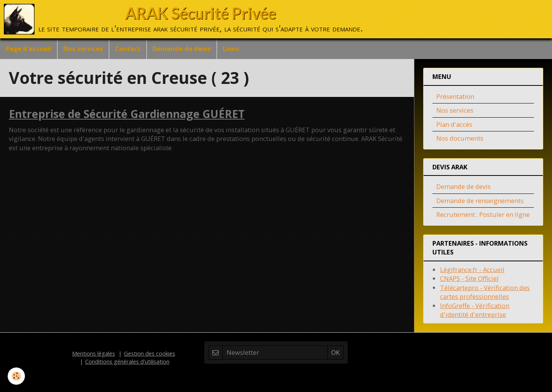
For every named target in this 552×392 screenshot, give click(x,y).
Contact (128, 48)
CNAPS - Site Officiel (469, 278)
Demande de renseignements (480, 201)
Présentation (455, 96)
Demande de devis (182, 48)
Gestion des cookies (149, 353)
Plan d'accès (454, 124)
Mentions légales (94, 353)
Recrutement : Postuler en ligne (483, 214)
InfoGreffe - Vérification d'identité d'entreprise (475, 310)
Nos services (83, 48)
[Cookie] (16, 376)
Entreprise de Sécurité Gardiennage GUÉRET (127, 114)
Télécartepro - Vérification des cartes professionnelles (485, 292)
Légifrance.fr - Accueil (472, 270)
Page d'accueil (29, 48)
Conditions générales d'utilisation (127, 361)
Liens (231, 48)
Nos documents (460, 138)
